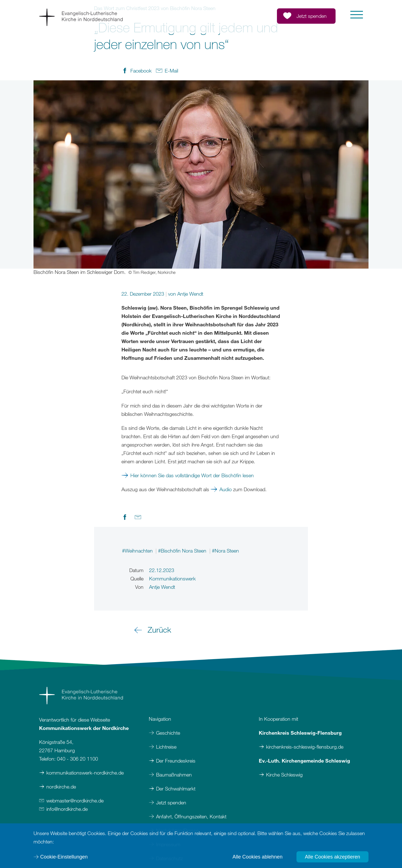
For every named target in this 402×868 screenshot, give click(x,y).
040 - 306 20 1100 (77, 759)
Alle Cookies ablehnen (258, 857)
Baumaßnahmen (174, 775)
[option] (201, 178)
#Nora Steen (225, 551)
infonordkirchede (67, 809)
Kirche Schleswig (284, 775)
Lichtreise (166, 747)
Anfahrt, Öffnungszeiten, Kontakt (191, 816)
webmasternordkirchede (75, 801)
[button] (357, 15)
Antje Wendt (190, 294)
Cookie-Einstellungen (64, 857)
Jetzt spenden (171, 802)
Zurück (159, 630)
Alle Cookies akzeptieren (332, 857)
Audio (226, 489)
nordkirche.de (61, 787)
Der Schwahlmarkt (176, 789)
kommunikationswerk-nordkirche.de (85, 773)
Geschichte (168, 733)
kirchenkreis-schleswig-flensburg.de (305, 747)
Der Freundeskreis (176, 761)
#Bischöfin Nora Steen (183, 551)
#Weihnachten (138, 551)
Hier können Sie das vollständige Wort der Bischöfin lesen (192, 475)
